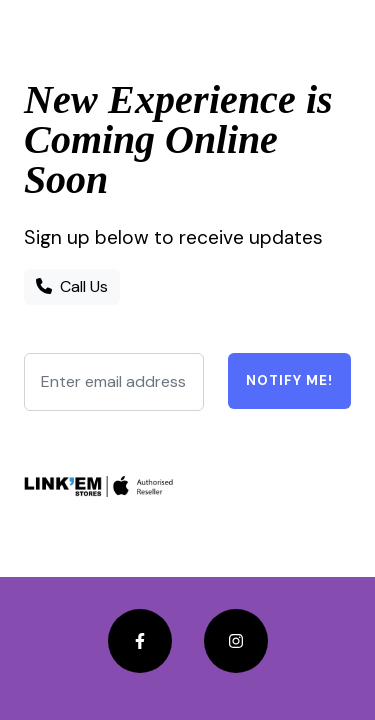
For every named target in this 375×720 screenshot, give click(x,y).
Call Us (72, 286)
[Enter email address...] (114, 382)
